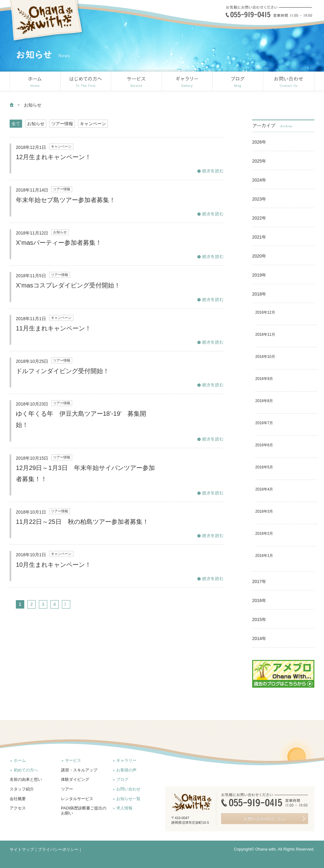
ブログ (122, 779)
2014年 (259, 638)
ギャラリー (126, 760)
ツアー (67, 789)
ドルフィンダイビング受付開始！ (62, 371)
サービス (73, 760)
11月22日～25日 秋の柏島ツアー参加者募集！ (82, 522)
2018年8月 (264, 401)
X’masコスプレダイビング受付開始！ (68, 285)
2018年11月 (265, 334)
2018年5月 (264, 467)
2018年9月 (264, 379)
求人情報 (124, 808)
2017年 (259, 581)
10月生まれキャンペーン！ (53, 565)
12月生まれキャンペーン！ (53, 157)
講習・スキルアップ (79, 770)
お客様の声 (126, 770)
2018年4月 (264, 489)
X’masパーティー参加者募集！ (59, 243)
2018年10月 (265, 357)
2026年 (259, 142)
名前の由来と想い (26, 779)
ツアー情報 (62, 124)
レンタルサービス (77, 799)
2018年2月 (264, 534)
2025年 (259, 161)
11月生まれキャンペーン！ (53, 328)
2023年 (259, 199)
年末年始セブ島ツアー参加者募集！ (66, 200)
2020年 (259, 256)
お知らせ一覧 (128, 799)
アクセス (18, 808)
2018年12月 (265, 312)
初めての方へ (26, 770)
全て (16, 124)
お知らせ (36, 124)
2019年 (259, 275)
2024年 (259, 180)
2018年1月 (264, 556)
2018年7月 (264, 423)
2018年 (259, 294)
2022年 (259, 218)
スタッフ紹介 (22, 789)
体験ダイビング (75, 779)
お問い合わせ (128, 789)
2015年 (259, 619)
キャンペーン (93, 124)
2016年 (259, 600)
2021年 (259, 237)
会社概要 (18, 799)
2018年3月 (264, 511)
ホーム (20, 760)
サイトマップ (22, 849)
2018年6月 (264, 445)
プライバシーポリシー (58, 849)
